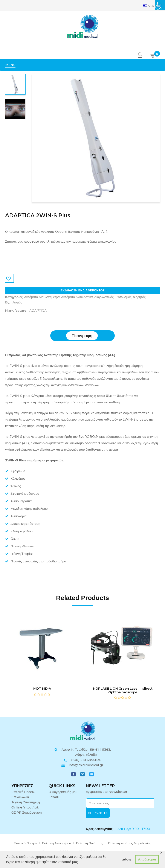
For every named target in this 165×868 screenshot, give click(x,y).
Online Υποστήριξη (26, 807)
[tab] (82, 336)
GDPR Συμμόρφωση (27, 812)
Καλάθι (53, 797)
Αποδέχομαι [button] (147, 859)
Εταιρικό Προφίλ (23, 792)
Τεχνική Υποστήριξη (26, 802)
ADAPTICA (38, 310)
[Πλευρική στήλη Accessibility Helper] (160, 5)
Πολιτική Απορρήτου (56, 843)
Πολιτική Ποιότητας (89, 843)
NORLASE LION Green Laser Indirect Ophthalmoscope (123, 690)
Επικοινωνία (20, 797)
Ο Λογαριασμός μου (63, 792)
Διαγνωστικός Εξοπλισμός (113, 297)
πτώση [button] (125, 859)
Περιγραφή (82, 336)
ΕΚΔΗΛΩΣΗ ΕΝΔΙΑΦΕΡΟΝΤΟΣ (83, 290)
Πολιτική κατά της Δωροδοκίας (130, 843)
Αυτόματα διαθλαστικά (77, 297)
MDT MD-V (42, 688)
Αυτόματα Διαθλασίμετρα (42, 297)
